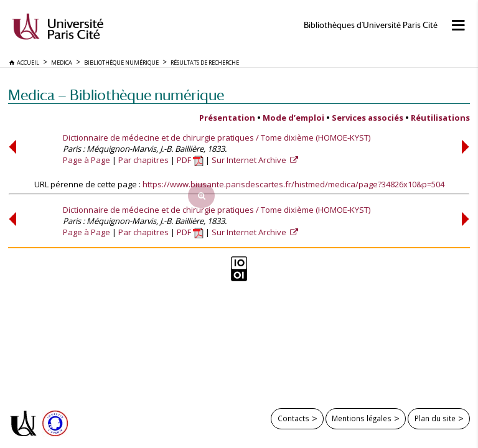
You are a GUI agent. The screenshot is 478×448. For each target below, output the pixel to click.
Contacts (293, 418)
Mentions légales (362, 418)
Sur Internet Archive (250, 160)
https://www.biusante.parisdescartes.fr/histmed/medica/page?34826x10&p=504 (293, 184)
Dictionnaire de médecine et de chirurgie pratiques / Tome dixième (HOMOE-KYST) (217, 138)
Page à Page (87, 160)
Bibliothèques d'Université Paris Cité (371, 25)
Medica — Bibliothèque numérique (116, 95)
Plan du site (435, 418)
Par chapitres (143, 160)
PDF (190, 160)
